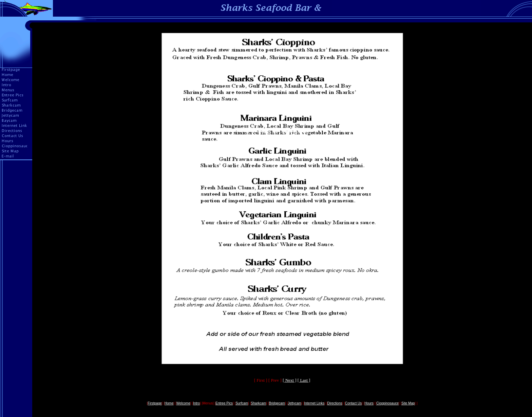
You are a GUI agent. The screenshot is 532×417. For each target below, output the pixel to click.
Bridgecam (277, 403)
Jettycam (294, 403)
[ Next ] (289, 380)
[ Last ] (304, 380)
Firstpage (155, 403)
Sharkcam (258, 403)
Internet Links (314, 403)
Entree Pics (224, 403)
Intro (196, 403)
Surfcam (242, 403)
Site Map (408, 403)
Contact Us (353, 403)
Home (169, 403)
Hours (369, 403)
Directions (335, 403)
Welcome (183, 403)
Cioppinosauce (387, 403)
